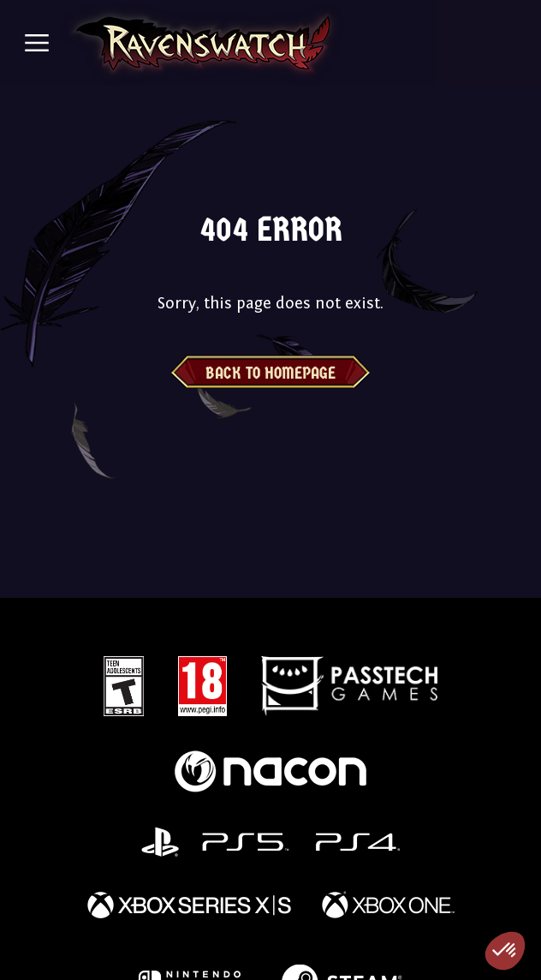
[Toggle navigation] (37, 43)
